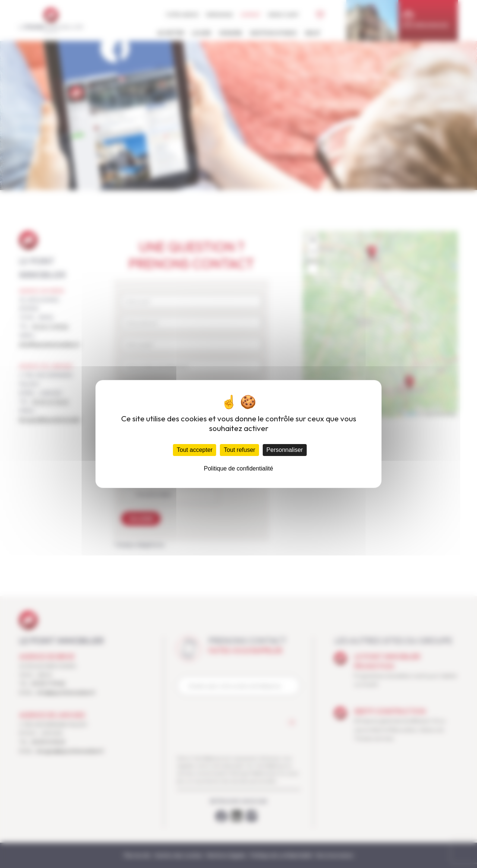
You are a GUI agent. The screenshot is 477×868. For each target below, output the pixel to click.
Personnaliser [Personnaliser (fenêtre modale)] (285, 450)
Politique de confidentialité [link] (238, 468)
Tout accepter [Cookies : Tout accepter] (195, 450)
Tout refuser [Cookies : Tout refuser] (239, 450)
